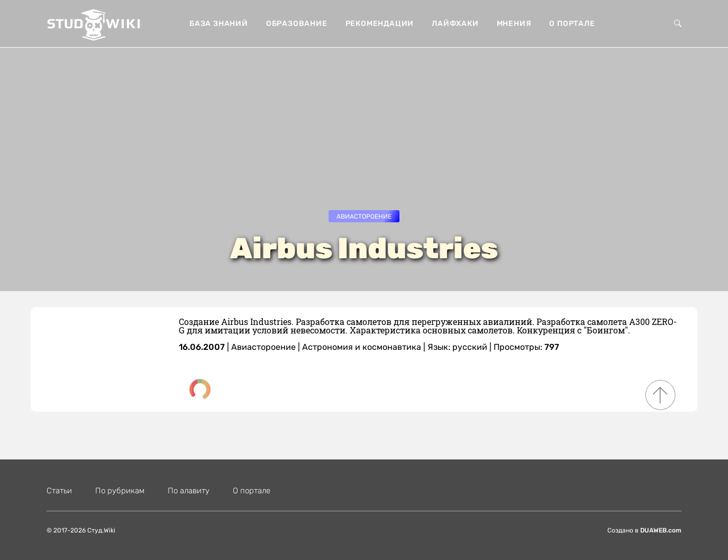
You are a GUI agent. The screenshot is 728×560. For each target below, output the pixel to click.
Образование (297, 24)
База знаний (219, 24)
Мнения (514, 24)
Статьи (59, 491)
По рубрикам (120, 491)
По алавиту (189, 491)
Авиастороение (364, 216)
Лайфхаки (455, 24)
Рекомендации (380, 24)
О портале (572, 24)
